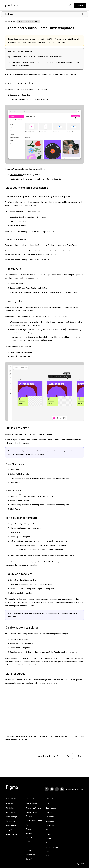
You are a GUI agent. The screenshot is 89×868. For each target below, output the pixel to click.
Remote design (12, 834)
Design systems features (32, 814)
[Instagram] (57, 789)
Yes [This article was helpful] (69, 756)
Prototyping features (34, 808)
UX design (10, 808)
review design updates (32, 562)
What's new (50, 830)
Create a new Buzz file (20, 95)
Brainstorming (11, 825)
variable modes (31, 245)
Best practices (51, 808)
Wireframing (11, 821)
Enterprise (30, 833)
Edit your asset (16, 175)
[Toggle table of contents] (44, 14)
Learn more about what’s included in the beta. (46, 42)
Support (49, 812)
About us (49, 843)
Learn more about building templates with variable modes (29, 260)
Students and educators (31, 840)
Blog (48, 804)
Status (48, 856)
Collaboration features (34, 820)
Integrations (30, 855)
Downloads (50, 825)
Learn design (50, 821)
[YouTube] (52, 789)
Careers (49, 838)
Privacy (49, 852)
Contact (29, 859)
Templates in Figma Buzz (29, 21)
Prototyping (11, 812)
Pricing (29, 829)
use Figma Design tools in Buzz (35, 288)
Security (29, 850)
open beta (36, 39)
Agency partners (52, 847)
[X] (47, 789)
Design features (32, 804)
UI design (10, 804)
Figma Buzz (10, 21)
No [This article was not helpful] (79, 756)
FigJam (29, 825)
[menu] (74, 789)
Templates (10, 830)
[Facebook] (62, 789)
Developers (50, 817)
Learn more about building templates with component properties (33, 231)
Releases (49, 834)
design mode (33, 337)
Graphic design (12, 817)
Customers (30, 846)
